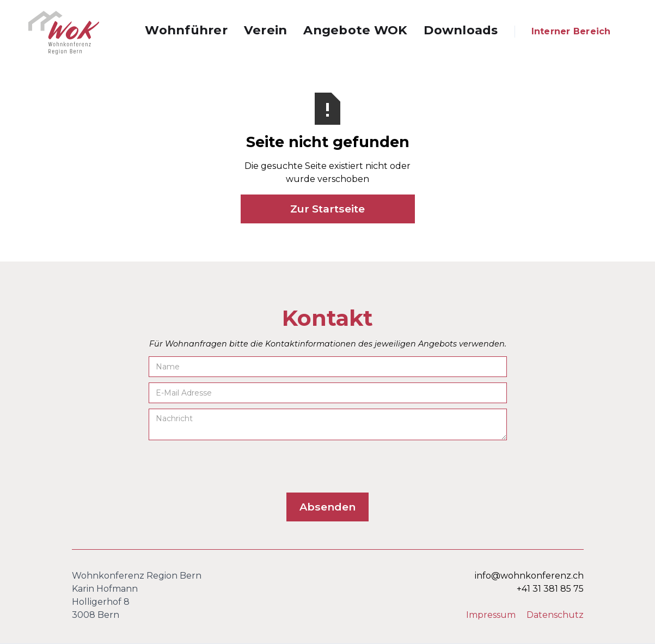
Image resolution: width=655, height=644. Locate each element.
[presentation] (231, 467)
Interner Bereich (571, 31)
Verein (266, 30)
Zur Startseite (327, 209)
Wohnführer (186, 30)
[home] (64, 33)
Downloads (461, 30)
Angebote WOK (355, 30)
